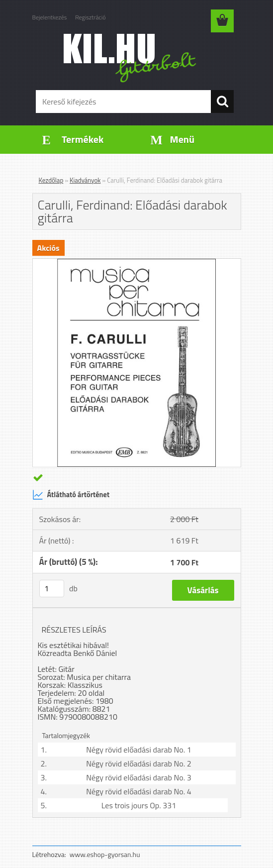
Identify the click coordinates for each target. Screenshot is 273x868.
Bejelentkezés (50, 17)
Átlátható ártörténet (71, 495)
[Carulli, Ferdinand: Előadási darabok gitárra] (137, 263)
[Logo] (131, 58)
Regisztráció (90, 17)
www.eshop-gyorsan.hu (105, 854)
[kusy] (52, 589)
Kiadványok (85, 180)
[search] (222, 102)
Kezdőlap (51, 180)
